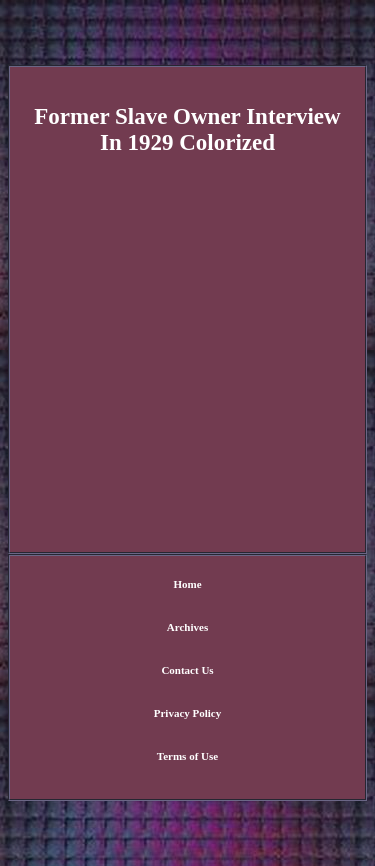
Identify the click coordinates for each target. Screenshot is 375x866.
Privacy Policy (188, 713)
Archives (187, 627)
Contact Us (187, 670)
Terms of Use (187, 756)
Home (187, 584)
